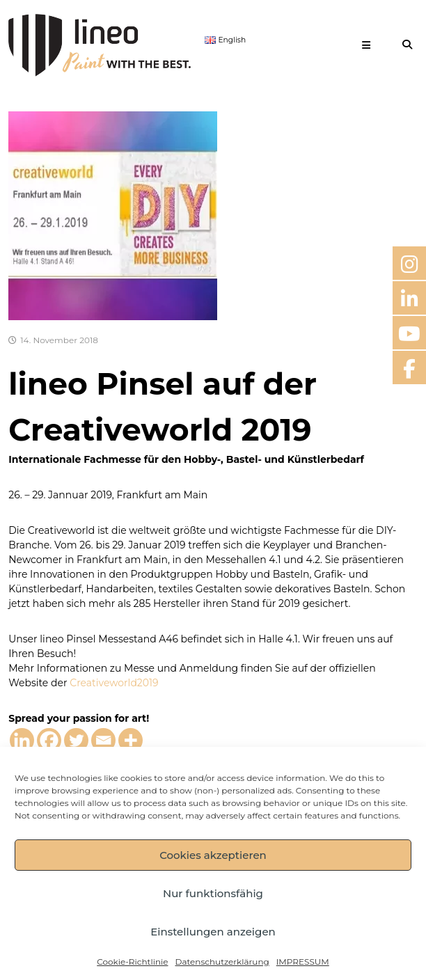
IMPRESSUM (303, 962)
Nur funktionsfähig (213, 893)
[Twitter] (76, 740)
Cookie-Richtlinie (132, 962)
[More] (131, 740)
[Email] (103, 740)
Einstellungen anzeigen (213, 932)
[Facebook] (49, 740)
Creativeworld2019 (114, 683)
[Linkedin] (22, 740)
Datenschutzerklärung (222, 962)
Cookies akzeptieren (213, 855)
